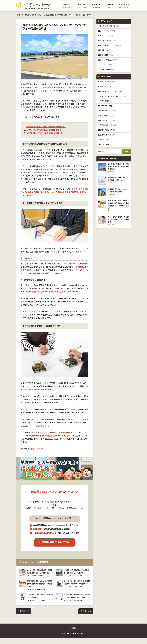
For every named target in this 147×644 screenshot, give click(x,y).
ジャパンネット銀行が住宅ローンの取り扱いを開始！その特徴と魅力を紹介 (77, 601)
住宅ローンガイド (37, 15)
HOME (18, 15)
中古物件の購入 (106, 101)
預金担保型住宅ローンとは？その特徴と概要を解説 (118, 181)
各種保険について (107, 140)
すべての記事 (26, 15)
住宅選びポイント (107, 87)
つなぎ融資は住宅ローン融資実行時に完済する (45, 133)
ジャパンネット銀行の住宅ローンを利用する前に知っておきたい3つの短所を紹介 (77, 587)
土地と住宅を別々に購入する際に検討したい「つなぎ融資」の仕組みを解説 (68, 15)
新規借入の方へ (106, 50)
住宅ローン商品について (109, 46)
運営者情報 (74, 634)
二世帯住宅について (107, 130)
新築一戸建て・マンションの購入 (112, 92)
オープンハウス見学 (107, 106)
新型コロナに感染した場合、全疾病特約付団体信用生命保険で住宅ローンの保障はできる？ (40, 587)
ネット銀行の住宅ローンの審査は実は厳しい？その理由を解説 (118, 224)
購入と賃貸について (107, 111)
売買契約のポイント (107, 125)
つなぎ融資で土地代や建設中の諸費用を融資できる (47, 127)
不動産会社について (107, 121)
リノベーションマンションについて (112, 96)
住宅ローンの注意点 (107, 41)
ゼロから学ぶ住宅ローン (109, 26)
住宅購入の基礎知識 (108, 82)
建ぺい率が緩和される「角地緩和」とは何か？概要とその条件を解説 (118, 167)
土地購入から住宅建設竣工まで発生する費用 (45, 130)
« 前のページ (24, 617)
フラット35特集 (106, 70)
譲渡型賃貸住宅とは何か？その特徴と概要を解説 (118, 194)
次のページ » (85, 617)
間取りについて (105, 145)
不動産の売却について (108, 116)
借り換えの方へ (106, 55)
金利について (105, 65)
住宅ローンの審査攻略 (108, 60)
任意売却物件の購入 (107, 135)
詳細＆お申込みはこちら (56, 543)
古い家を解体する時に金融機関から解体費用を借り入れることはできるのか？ (40, 573)
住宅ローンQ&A (106, 36)
